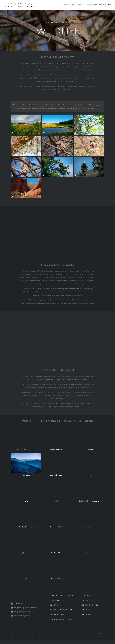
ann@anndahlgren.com (22, 616)
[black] (20, 3)
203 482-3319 (19, 604)
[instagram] (103, 634)
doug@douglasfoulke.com (23, 612)
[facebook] (100, 634)
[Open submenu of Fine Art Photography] (85, 5)
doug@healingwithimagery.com (25, 608)
